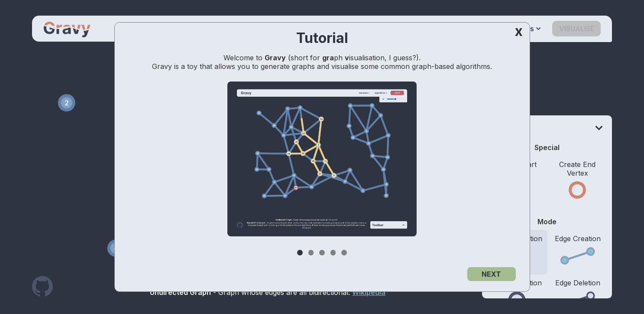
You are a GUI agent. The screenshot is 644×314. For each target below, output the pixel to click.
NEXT (491, 274)
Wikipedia (369, 292)
